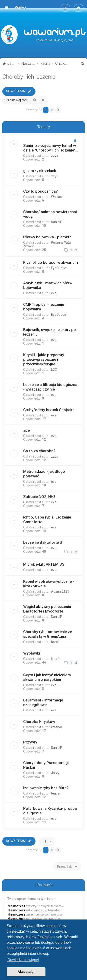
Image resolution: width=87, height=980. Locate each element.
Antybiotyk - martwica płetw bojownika (48, 285)
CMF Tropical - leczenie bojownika (44, 307)
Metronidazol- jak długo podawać (44, 474)
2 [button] (52, 110)
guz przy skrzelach (40, 171)
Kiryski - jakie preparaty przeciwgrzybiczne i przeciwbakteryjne (44, 359)
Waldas (56, 197)
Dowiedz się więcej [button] (23, 960)
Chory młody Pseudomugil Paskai (46, 765)
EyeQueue (59, 268)
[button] (58, 110)
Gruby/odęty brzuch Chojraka (49, 410)
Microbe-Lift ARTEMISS (44, 564)
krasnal (56, 727)
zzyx (55, 156)
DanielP (57, 222)
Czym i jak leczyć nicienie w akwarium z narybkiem (47, 677)
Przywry (30, 742)
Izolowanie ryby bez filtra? (46, 788)
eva (54, 293)
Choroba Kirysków (39, 722)
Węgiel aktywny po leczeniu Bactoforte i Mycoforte (47, 609)
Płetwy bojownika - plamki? (47, 237)
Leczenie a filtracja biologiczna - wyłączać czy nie (50, 387)
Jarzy (55, 773)
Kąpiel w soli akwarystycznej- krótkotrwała (49, 584)
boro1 (55, 642)
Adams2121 (60, 592)
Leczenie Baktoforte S (43, 542)
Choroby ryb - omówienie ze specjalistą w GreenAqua (48, 634)
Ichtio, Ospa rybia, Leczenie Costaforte (47, 519)
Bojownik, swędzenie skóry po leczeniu (50, 332)
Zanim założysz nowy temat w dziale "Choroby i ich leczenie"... (51, 148)
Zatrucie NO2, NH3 (39, 497)
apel (27, 430)
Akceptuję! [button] (26, 972)
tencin (56, 793)
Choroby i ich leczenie (29, 77)
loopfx (56, 659)
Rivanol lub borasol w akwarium (51, 262)
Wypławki (32, 653)
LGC (54, 370)
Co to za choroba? (39, 451)
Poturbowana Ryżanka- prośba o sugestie (50, 811)
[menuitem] (20, 7)
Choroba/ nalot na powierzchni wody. (50, 214)
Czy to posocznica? (40, 191)
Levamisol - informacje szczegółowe (43, 702)
